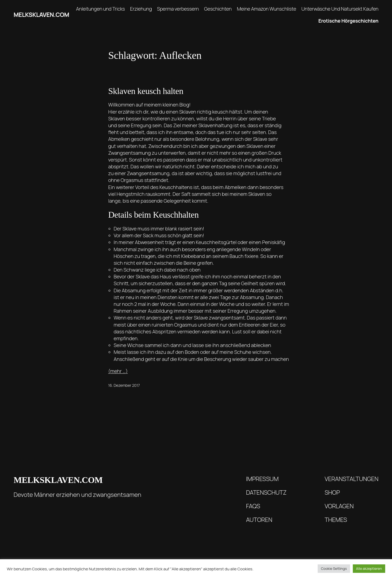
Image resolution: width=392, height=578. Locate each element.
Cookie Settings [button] (334, 568)
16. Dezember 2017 (124, 385)
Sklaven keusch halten (146, 91)
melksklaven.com (41, 15)
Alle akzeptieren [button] (369, 568)
